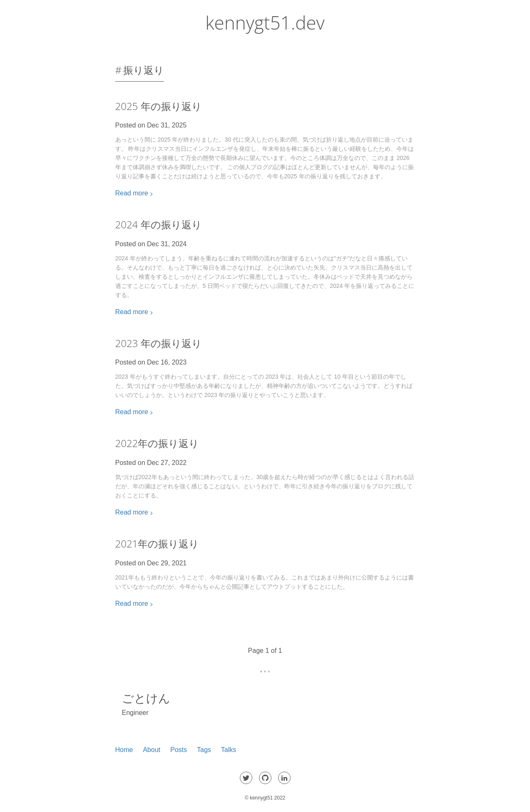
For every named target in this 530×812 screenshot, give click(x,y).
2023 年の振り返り (159, 343)
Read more (132, 193)
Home (124, 750)
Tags (204, 750)
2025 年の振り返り (159, 106)
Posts (179, 750)
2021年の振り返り (157, 543)
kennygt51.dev (265, 22)
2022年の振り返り (157, 443)
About (152, 750)
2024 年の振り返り (159, 224)
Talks (229, 750)
